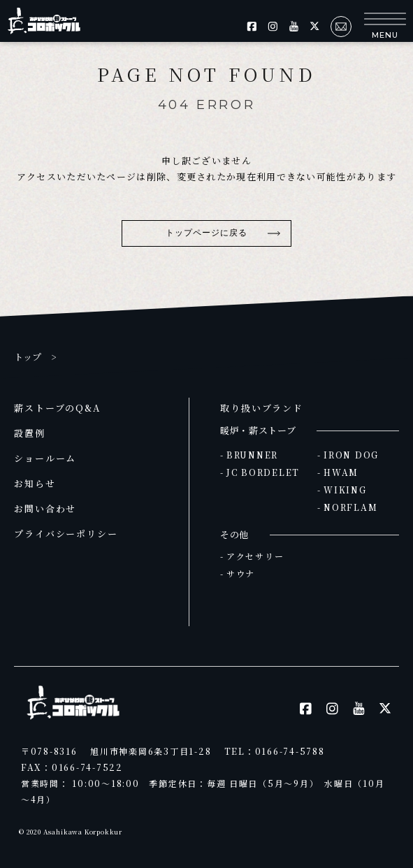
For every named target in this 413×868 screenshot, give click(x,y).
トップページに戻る (207, 233)
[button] (385, 26)
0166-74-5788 (290, 751)
